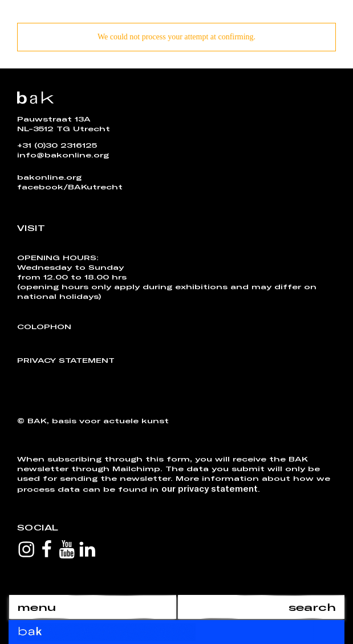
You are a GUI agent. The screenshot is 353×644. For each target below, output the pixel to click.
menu (36, 607)
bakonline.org (49, 177)
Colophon (44, 326)
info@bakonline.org (63, 155)
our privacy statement (210, 488)
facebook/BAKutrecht (70, 187)
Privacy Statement (66, 360)
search (312, 607)
